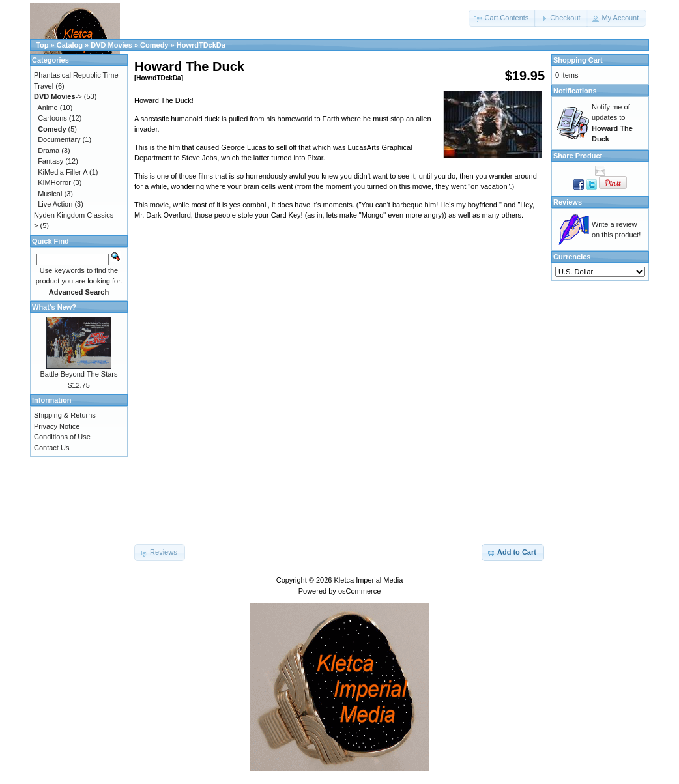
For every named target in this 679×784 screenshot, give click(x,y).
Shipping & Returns (65, 415)
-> (58, 96)
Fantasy (51, 161)
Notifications (575, 91)
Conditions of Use (62, 437)
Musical (50, 194)
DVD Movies (111, 45)
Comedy (154, 45)
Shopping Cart (578, 60)
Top (42, 45)
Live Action (55, 204)
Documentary (59, 139)
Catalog (70, 45)
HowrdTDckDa (201, 45)
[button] (502, 18)
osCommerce (359, 591)
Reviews (568, 202)
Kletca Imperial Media (369, 580)
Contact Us (51, 448)
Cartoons (52, 118)
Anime (48, 108)
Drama (49, 151)
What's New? (54, 307)
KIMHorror (54, 182)
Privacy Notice (57, 426)
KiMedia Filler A (63, 172)
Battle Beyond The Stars (79, 374)
